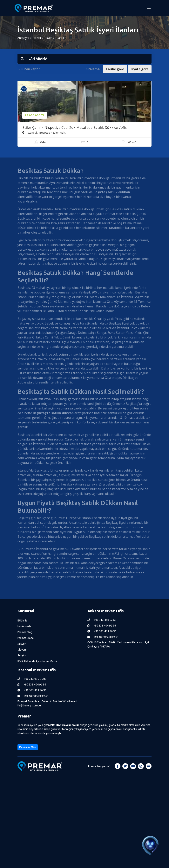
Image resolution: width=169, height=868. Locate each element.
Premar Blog (25, 632)
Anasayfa (23, 38)
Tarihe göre (115, 69)
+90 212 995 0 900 (32, 679)
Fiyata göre (140, 69)
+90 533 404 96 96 (102, 626)
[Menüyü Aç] (149, 8)
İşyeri (49, 38)
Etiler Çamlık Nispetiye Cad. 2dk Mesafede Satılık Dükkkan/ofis (74, 127)
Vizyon (22, 650)
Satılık (60, 38)
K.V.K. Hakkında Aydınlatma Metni (37, 661)
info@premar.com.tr (102, 637)
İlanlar (37, 38)
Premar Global (26, 638)
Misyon (22, 644)
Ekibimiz (22, 620)
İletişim (22, 655)
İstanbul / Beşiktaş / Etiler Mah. (44, 132)
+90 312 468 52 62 (102, 620)
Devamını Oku (28, 747)
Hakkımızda (24, 626)
